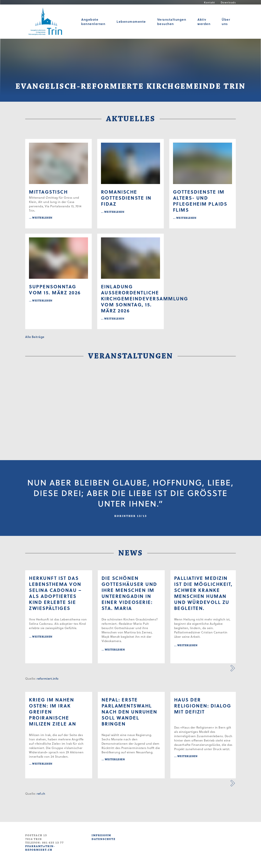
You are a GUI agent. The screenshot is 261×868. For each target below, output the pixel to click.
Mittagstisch (48, 192)
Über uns (226, 22)
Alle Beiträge (35, 337)
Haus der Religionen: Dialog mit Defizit (203, 706)
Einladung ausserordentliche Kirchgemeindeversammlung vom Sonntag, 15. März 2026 (130, 298)
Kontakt (210, 2)
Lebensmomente (131, 22)
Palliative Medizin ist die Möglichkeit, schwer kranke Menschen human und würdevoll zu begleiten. (203, 593)
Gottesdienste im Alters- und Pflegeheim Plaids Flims (200, 201)
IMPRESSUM (101, 835)
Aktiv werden (204, 22)
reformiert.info (48, 678)
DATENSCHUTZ (104, 839)
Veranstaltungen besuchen (172, 22)
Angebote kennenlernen (93, 22)
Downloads (228, 2)
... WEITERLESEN (41, 218)
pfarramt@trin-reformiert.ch (40, 848)
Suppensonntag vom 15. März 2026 (55, 289)
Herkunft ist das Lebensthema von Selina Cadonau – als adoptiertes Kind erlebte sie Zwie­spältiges (55, 593)
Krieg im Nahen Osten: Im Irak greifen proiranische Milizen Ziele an (53, 712)
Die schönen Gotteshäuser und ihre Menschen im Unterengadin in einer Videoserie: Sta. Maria (129, 593)
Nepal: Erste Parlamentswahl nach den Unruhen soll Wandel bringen (129, 712)
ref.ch (41, 793)
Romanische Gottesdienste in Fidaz (126, 198)
